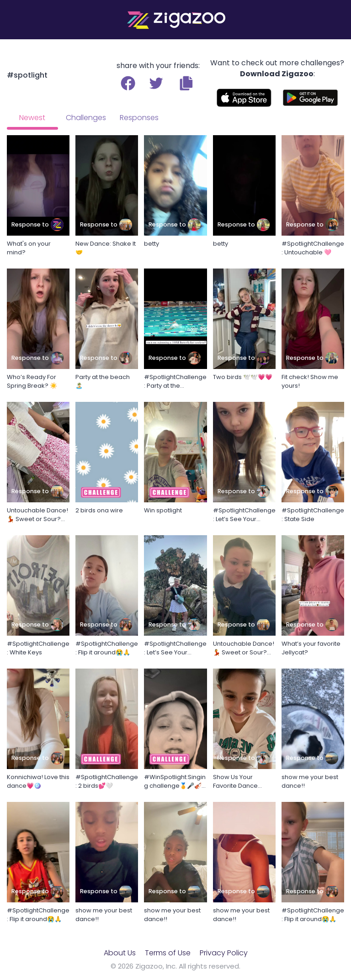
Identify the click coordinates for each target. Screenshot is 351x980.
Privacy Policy (224, 953)
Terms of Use (168, 953)
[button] (186, 83)
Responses (139, 118)
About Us (120, 953)
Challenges (86, 118)
